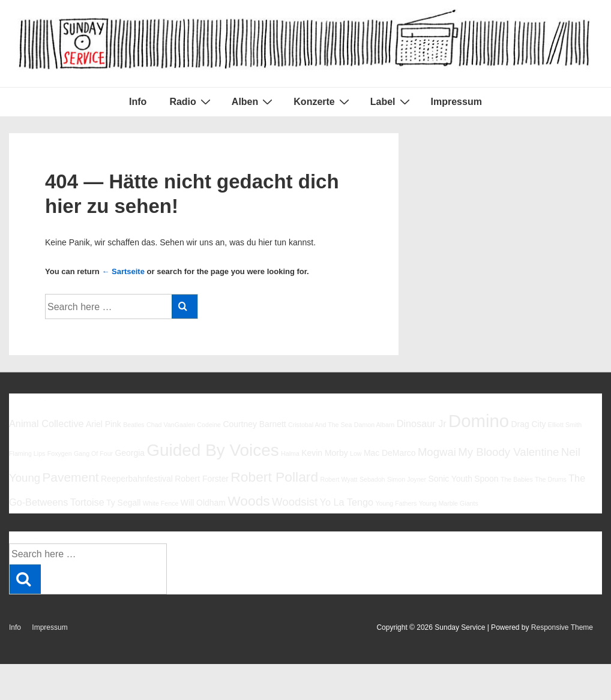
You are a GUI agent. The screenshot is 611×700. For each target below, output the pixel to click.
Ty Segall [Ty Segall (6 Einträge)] (123, 503)
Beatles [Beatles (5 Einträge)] (134, 425)
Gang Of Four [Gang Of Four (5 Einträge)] (93, 453)
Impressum (456, 102)
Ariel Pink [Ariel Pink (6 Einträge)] (104, 424)
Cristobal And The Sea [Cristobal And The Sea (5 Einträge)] (320, 425)
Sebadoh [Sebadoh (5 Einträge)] (372, 479)
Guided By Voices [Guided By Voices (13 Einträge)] (212, 450)
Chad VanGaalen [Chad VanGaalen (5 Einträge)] (171, 425)
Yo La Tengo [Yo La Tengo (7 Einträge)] (347, 502)
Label (392, 101)
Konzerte (323, 101)
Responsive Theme (562, 627)
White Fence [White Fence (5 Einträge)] (161, 503)
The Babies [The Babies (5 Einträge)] (517, 479)
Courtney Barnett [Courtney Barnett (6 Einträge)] (254, 424)
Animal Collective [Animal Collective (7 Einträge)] (47, 423)
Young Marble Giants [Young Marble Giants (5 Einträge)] (449, 503)
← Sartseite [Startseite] (123, 271)
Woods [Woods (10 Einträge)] (249, 501)
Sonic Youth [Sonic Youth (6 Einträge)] (450, 479)
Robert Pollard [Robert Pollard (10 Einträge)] (274, 477)
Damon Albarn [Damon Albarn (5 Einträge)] (375, 425)
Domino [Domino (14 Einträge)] (479, 421)
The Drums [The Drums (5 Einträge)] (551, 479)
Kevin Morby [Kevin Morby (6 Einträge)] (324, 453)
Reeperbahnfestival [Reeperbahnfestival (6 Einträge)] (137, 479)
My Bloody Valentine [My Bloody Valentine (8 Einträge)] (508, 452)
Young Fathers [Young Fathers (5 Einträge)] (396, 503)
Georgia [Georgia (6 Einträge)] (130, 453)
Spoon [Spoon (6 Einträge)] (486, 479)
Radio (191, 101)
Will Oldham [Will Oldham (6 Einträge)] (203, 503)
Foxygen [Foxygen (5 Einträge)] (60, 453)
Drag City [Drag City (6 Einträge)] (528, 424)
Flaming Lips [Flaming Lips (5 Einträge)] (27, 453)
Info (138, 102)
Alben (254, 101)
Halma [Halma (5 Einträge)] (290, 453)
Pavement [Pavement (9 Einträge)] (70, 477)
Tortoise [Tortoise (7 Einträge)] (87, 502)
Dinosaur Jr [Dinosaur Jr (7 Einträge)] (422, 423)
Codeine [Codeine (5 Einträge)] (209, 425)
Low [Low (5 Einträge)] (356, 453)
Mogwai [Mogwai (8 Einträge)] (437, 452)
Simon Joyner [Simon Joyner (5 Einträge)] (407, 479)
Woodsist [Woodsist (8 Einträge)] (295, 502)
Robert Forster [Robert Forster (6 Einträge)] (202, 479)
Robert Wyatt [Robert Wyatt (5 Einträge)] (339, 479)
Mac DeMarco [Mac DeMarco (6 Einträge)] (390, 453)
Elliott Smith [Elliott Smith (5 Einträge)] (565, 425)
